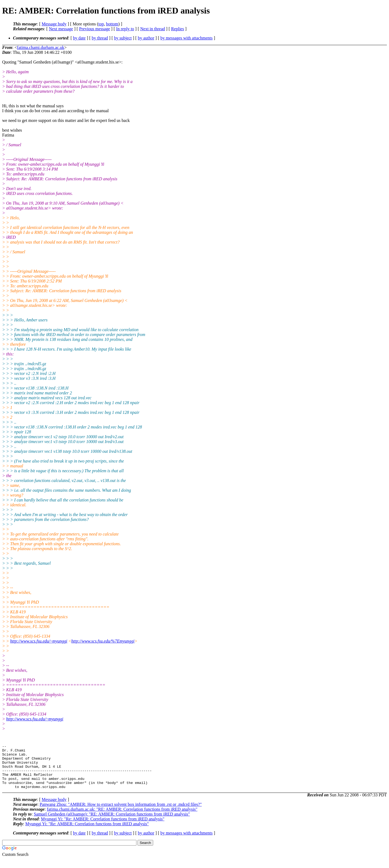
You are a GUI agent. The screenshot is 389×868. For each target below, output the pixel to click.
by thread (100, 38)
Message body (54, 24)
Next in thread (153, 29)
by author (146, 38)
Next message (61, 29)
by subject (123, 38)
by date (79, 38)
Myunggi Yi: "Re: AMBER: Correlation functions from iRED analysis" (103, 828)
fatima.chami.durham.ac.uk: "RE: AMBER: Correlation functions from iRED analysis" (122, 818)
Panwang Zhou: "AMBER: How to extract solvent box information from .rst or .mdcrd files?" (121, 813)
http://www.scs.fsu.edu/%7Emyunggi (103, 641)
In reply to (125, 29)
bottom (112, 24)
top (101, 24)
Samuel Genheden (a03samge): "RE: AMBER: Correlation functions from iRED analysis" (112, 823)
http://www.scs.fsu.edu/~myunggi (39, 641)
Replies (177, 29)
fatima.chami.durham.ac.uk (41, 47)
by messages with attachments (187, 38)
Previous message (95, 29)
